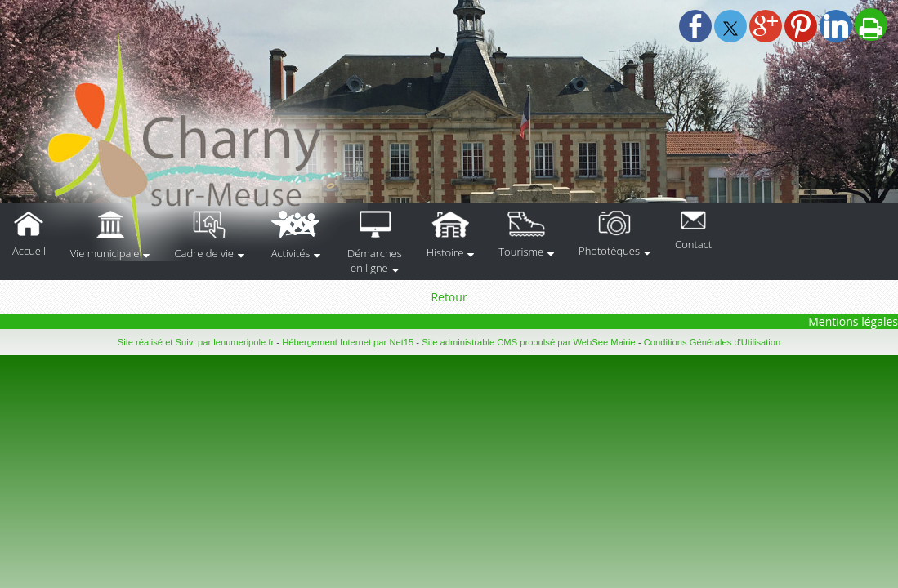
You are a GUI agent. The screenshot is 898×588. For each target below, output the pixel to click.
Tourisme (521, 252)
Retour (449, 297)
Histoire (445, 252)
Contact (693, 244)
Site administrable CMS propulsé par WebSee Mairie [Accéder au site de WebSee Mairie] (529, 342)
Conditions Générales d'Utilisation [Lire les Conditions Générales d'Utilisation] (713, 342)
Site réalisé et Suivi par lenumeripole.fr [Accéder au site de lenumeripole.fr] (196, 342)
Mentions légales (853, 321)
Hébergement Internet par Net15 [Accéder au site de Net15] (348, 342)
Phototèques (609, 251)
